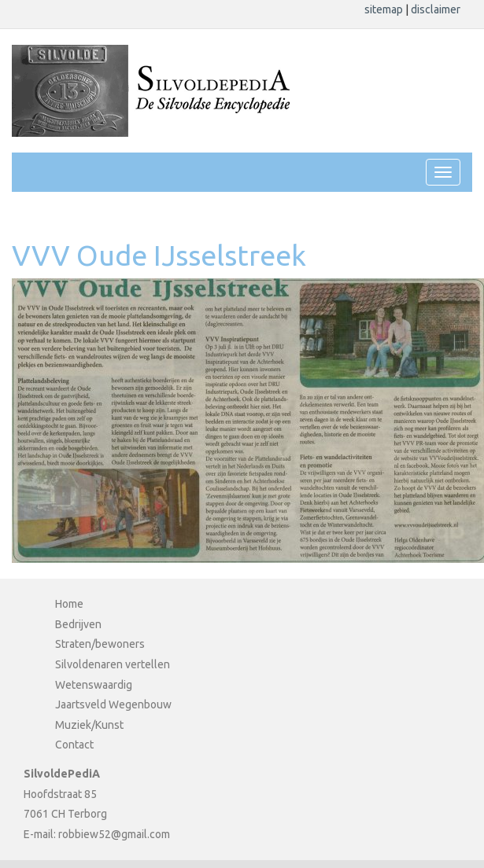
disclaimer (436, 9)
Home (69, 604)
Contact (74, 745)
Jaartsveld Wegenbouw (113, 704)
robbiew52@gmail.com (114, 834)
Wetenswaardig (94, 685)
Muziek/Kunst (89, 725)
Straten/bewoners (100, 644)
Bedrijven (78, 624)
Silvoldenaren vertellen (113, 664)
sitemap (385, 9)
